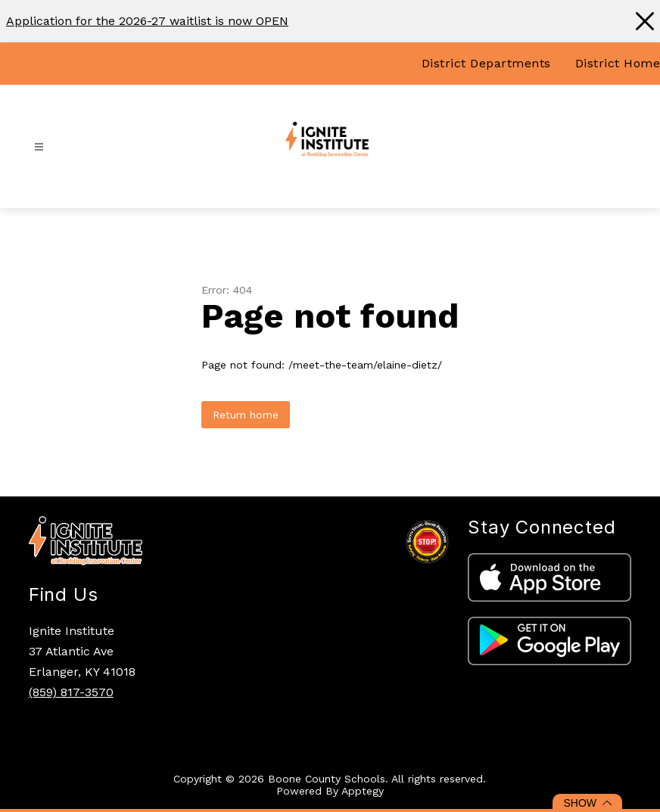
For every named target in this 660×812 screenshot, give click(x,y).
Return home (246, 415)
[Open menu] (39, 147)
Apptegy (363, 791)
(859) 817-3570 (71, 692)
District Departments (486, 63)
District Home (618, 63)
